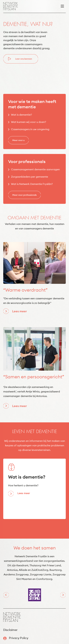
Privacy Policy (19, 638)
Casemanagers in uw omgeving (30, 129)
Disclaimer (10, 630)
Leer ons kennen (24, 59)
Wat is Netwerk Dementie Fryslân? (32, 184)
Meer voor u (18, 140)
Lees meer (20, 311)
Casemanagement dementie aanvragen (35, 169)
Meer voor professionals (24, 195)
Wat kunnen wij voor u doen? (29, 122)
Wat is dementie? (21, 115)
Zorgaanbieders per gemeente (30, 177)
